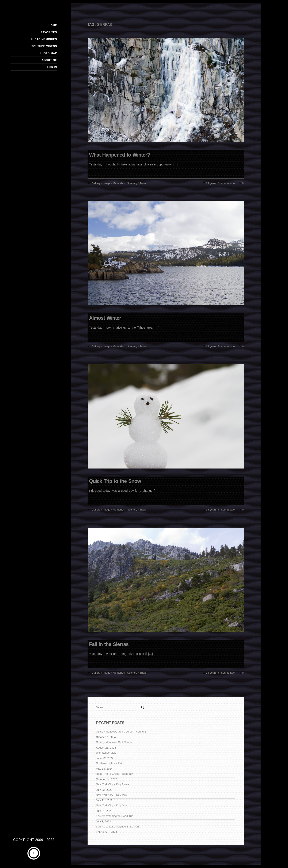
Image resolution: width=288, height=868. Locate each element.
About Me (49, 60)
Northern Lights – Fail (109, 763)
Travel (143, 183)
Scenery (132, 183)
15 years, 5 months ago (221, 510)
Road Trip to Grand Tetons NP (114, 774)
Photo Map (48, 53)
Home (53, 25)
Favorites (49, 32)
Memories (119, 183)
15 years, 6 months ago (221, 673)
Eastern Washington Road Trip (115, 816)
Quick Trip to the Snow (115, 481)
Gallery (96, 183)
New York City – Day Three (112, 784)
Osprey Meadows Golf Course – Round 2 (121, 732)
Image (107, 183)
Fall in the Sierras (109, 644)
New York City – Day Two (111, 795)
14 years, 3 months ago (221, 183)
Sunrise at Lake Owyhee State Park (118, 827)
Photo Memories (44, 39)
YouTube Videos (44, 46)
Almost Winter (105, 318)
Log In (52, 67)
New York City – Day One (112, 806)
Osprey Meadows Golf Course (114, 742)
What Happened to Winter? (119, 155)
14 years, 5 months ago (221, 347)
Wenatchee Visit (106, 753)
